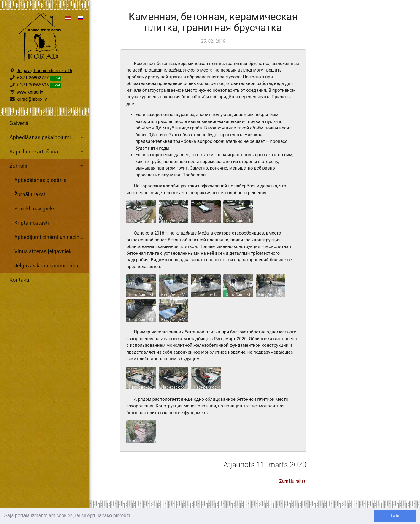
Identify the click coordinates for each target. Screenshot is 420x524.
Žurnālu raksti (30, 194)
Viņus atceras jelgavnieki (43, 251)
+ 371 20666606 (33, 85)
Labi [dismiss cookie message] (395, 516)
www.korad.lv (30, 92)
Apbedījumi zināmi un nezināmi (51, 237)
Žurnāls (47, 166)
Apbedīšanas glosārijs (40, 180)
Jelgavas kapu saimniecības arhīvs (52, 266)
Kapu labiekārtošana (47, 152)
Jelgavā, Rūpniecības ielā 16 (44, 71)
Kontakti (19, 280)
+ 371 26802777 (33, 78)
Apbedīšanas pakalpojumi (47, 137)
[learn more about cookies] (133, 516)
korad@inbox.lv (32, 99)
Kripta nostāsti (32, 223)
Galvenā (19, 123)
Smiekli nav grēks (35, 209)
